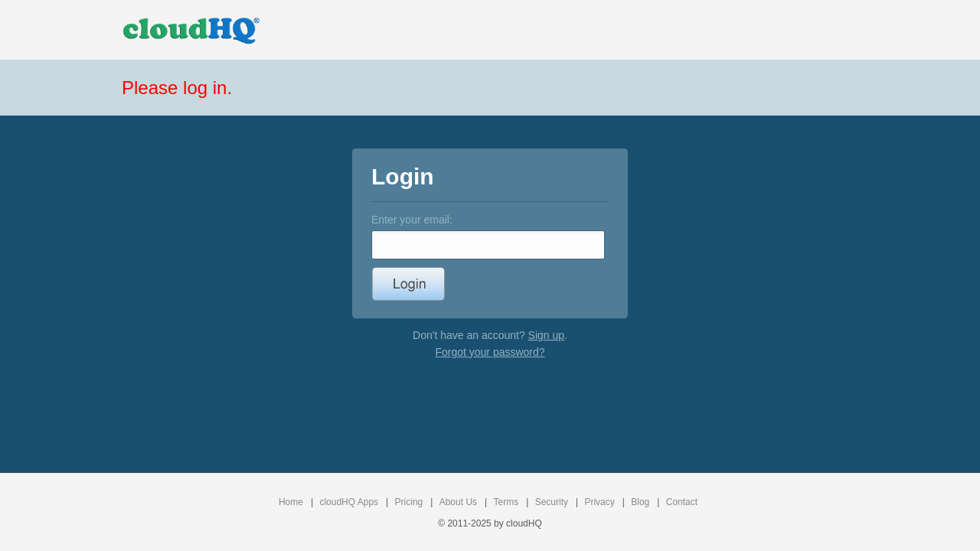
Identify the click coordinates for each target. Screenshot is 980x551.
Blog (640, 502)
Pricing (409, 502)
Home (291, 502)
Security (552, 502)
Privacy (599, 502)
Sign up (546, 335)
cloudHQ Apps (349, 502)
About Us (458, 502)
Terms (506, 502)
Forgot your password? (490, 352)
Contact (682, 502)
